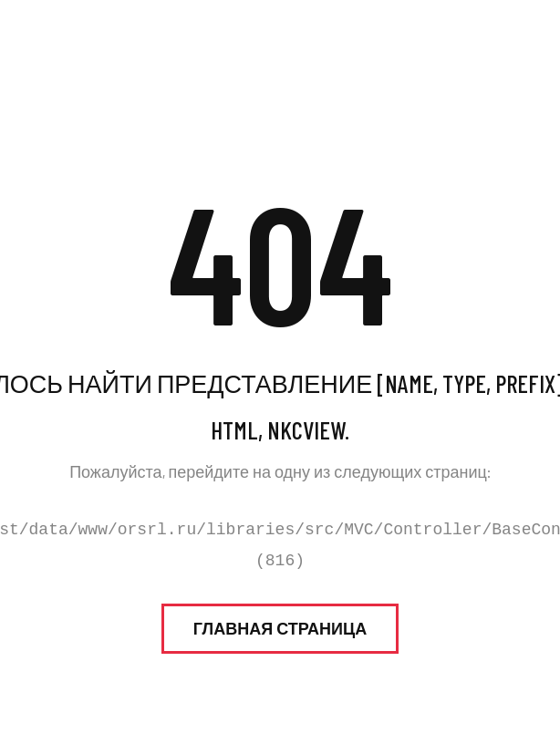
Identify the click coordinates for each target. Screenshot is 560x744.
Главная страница (280, 628)
